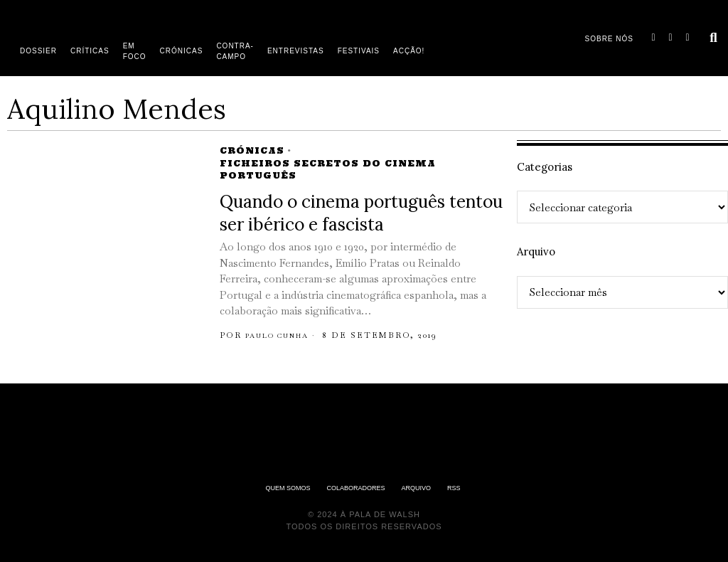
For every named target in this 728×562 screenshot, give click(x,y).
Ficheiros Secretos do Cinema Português (328, 169)
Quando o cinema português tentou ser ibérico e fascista (361, 213)
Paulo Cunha (284, 335)
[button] (714, 38)
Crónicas (252, 150)
